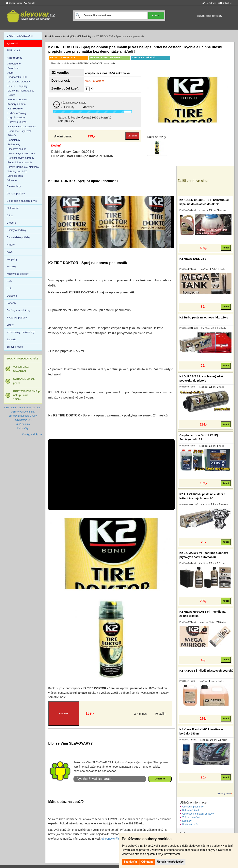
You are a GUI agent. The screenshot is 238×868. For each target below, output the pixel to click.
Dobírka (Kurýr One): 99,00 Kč (72, 152)
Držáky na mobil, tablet (21, 91)
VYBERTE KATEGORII (20, 36)
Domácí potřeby (16, 194)
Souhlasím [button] (130, 862)
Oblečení (12, 296)
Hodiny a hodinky (17, 230)
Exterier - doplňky (17, 86)
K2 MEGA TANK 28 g (193, 259)
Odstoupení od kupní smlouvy (198, 814)
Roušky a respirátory (18, 310)
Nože (10, 281)
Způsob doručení (191, 817)
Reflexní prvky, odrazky (21, 158)
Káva (10, 252)
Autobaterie (14, 64)
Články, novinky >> (32, 434)
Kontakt (30, 3)
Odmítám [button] (147, 862)
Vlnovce (12, 180)
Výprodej (12, 43)
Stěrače (12, 135)
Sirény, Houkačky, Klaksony (23, 167)
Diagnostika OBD (17, 77)
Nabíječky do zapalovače (22, 126)
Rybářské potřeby (17, 318)
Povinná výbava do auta (21, 154)
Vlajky (10, 325)
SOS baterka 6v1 (23, 420)
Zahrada (11, 339)
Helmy (11, 95)
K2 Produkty (85, 36)
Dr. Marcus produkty (19, 82)
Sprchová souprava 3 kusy (23, 416)
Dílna (10, 215)
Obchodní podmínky (193, 807)
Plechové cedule (17, 149)
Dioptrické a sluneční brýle (22, 201)
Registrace (209, 3)
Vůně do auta (15, 176)
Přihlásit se (225, 3)
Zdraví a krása (15, 347)
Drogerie (12, 223)
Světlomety (14, 144)
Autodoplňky (69, 36)
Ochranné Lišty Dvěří (20, 131)
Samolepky (14, 140)
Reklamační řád (191, 810)
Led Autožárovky (17, 113)
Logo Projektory (16, 117)
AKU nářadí (13, 50)
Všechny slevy (224, 793)
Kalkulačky (23, 428)
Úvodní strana (14, 3)
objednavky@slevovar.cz (117, 839)
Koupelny (12, 259)
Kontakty (187, 821)
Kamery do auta (17, 104)
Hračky (11, 245)
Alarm (11, 73)
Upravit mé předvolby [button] (170, 862)
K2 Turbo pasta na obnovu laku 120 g (204, 317)
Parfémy (11, 303)
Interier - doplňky (17, 99)
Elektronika (13, 208)
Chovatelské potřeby (18, 237)
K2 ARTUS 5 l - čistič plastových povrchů (206, 671)
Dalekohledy (14, 186)
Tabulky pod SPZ (17, 171)
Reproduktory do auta (20, 162)
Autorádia (13, 68)
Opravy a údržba (17, 122)
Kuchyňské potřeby (18, 274)
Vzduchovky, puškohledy (21, 332)
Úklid (10, 288)
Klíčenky (12, 266)
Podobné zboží (190, 824)
